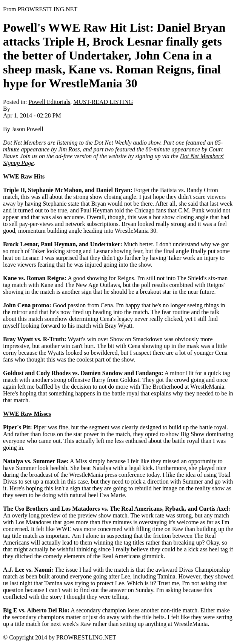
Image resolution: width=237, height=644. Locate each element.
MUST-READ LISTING (103, 102)
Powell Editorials (50, 102)
